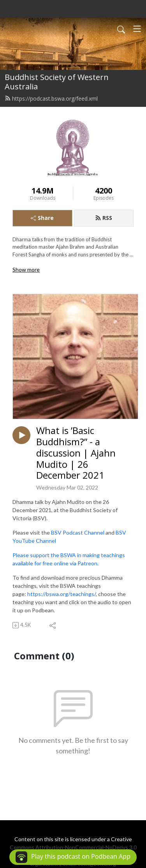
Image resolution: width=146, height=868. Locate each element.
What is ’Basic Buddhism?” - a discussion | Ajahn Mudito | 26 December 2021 (76, 453)
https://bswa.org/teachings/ (62, 594)
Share (42, 218)
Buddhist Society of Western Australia (57, 82)
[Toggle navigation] (137, 29)
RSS (104, 218)
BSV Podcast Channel (78, 532)
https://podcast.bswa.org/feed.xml (51, 98)
